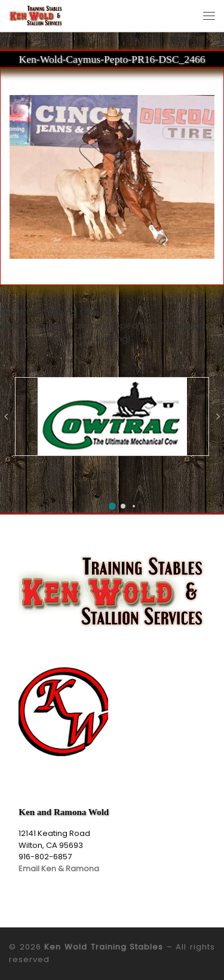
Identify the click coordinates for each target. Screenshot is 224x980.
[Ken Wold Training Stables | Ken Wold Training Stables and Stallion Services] (36, 15)
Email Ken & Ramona (59, 869)
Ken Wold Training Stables (104, 947)
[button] (112, 506)
